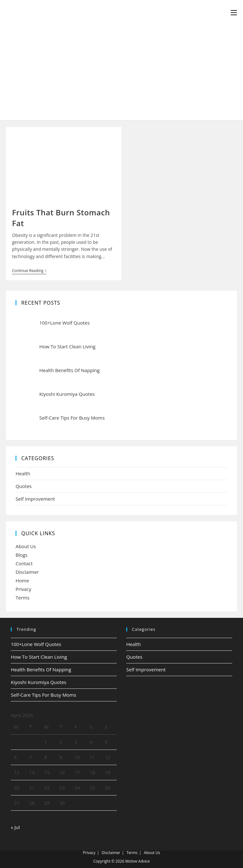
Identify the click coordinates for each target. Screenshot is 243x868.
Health (23, 473)
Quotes (24, 486)
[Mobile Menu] (234, 13)
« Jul (15, 827)
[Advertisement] (121, 73)
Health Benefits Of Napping (41, 669)
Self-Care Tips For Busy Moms (44, 695)
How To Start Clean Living (39, 657)
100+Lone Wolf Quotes (36, 644)
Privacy (23, 589)
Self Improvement (35, 499)
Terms (22, 598)
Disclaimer (27, 572)
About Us (26, 546)
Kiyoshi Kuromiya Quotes (38, 682)
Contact (24, 563)
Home (22, 580)
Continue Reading (29, 271)
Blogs (22, 555)
